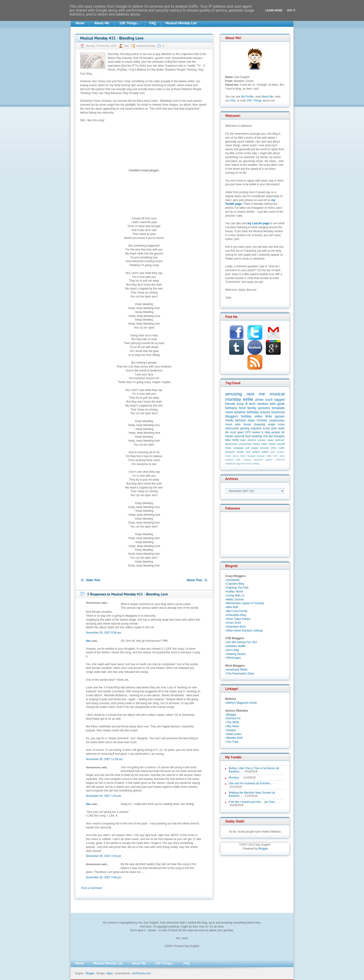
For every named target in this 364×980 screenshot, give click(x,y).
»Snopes (231, 730)
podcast (261, 456)
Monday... (235, 778)
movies (262, 420)
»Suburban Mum (236, 627)
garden (269, 460)
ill (247, 404)
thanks (229, 436)
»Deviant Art (233, 718)
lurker (264, 444)
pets (238, 424)
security (265, 448)
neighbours (231, 464)
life (227, 432)
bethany (231, 408)
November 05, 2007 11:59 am (104, 759)
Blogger (263, 849)
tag (238, 464)
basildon (229, 460)
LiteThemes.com (141, 973)
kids (273, 404)
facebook (258, 460)
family (252, 408)
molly (235, 440)
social (266, 428)
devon (236, 456)
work (274, 428)
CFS (248, 432)
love (248, 452)
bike (238, 460)
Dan (127, 46)
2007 (275, 456)
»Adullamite (232, 580)
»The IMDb (232, 722)
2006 (269, 456)
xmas (281, 424)
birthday (253, 412)
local (233, 432)
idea (228, 440)
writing (256, 464)
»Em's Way (232, 650)
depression (231, 444)
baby (243, 440)
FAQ (232, 101)
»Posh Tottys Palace (238, 619)
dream (272, 444)
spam (240, 432)
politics (256, 452)
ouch (269, 400)
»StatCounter (233, 734)
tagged (279, 400)
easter (257, 444)
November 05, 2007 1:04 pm (104, 796)
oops (251, 420)
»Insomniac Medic (236, 670)
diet (271, 436)
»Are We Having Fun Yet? (241, 642)
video (258, 416)
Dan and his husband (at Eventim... (250, 783)
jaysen (280, 416)
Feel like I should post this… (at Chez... (253, 802)
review (256, 432)
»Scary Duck (233, 623)
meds (229, 420)
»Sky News (232, 726)
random (263, 404)
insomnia (278, 412)
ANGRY (281, 452)
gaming (245, 428)
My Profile (247, 97)
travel (243, 464)
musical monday (146, 46)
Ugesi (110, 973)
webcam (280, 440)
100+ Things (254, 101)
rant (250, 394)
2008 (273, 452)
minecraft (280, 460)
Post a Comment (92, 888)
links (269, 416)
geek (281, 404)
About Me (267, 97)
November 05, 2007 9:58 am (104, 633)
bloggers (232, 416)
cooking (247, 460)
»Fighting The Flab (237, 588)
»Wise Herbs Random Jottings (244, 631)
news (229, 412)
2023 (282, 456)
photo (260, 400)
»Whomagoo (233, 658)
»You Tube (232, 742)
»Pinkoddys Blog (236, 615)
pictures (264, 408)
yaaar (271, 440)
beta (268, 432)
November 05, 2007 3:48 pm (104, 877)
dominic (252, 440)
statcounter (232, 428)
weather (240, 412)
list (283, 432)
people (276, 432)
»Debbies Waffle (235, 646)
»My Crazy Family (236, 611)
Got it (291, 10)
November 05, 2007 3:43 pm (104, 856)
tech (252, 404)
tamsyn (240, 420)
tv (262, 432)
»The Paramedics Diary (240, 674)
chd (265, 436)
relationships (277, 420)
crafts (282, 448)
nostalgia (238, 448)
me (262, 394)
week (281, 428)
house (247, 424)
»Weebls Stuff (234, 738)
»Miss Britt (232, 607)
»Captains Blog (235, 584)
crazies (265, 412)
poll (247, 448)
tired (242, 408)
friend (243, 456)
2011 (274, 448)
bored (228, 456)
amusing (234, 394)
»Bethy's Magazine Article (241, 703)
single (271, 424)
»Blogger (231, 715)
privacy (262, 440)
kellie (248, 399)
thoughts (279, 436)
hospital (251, 456)
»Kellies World (234, 592)
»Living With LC (235, 596)
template (278, 408)
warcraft (239, 436)
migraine (256, 428)
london (240, 452)
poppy (255, 448)
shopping (259, 424)
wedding (257, 436)
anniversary (245, 444)
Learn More (274, 10)
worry (249, 464)
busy (240, 404)
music (229, 424)
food (248, 436)
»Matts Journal (234, 599)
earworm (230, 452)
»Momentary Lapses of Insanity (245, 603)
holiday (246, 416)
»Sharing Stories (236, 654)
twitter (265, 452)
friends (230, 404)
